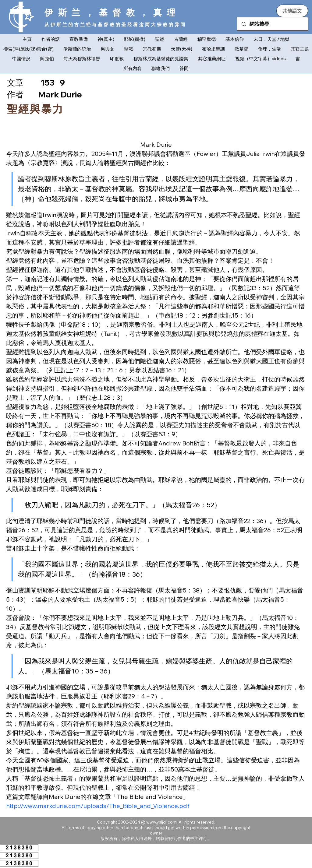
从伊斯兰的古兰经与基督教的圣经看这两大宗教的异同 (115, 25)
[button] (292, 11)
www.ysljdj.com (161, 822)
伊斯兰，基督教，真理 (112, 12)
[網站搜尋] (272, 24)
